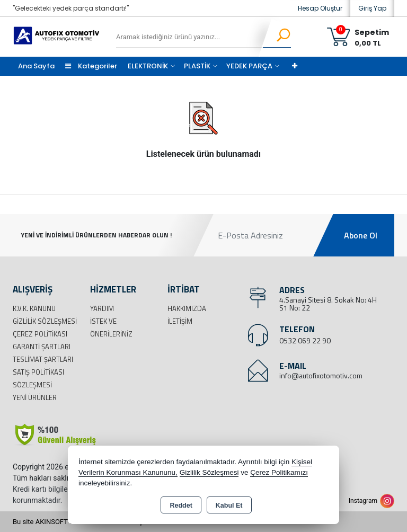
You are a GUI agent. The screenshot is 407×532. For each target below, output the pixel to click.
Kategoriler (91, 66)
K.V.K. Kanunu (34, 308)
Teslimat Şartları (43, 359)
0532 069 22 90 (305, 340)
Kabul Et (229, 506)
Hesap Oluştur (320, 8)
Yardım (102, 308)
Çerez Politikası (40, 334)
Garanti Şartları (42, 347)
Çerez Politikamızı (279, 472)
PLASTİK (197, 66)
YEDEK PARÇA (249, 66)
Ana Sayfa (36, 66)
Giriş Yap (372, 8)
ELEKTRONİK (148, 66)
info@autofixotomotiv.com (321, 375)
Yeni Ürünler (35, 397)
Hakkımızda (187, 308)
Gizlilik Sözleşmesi (45, 321)
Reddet (181, 506)
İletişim (180, 321)
